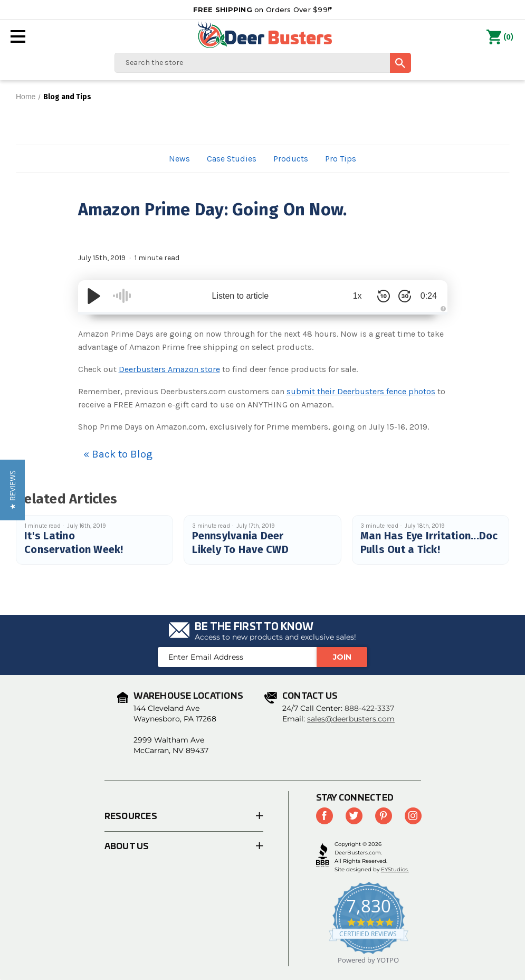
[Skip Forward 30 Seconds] (400, 296)
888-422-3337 (369, 708)
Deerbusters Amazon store (169, 369)
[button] (12, 490)
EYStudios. (395, 869)
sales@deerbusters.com (351, 719)
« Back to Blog (118, 454)
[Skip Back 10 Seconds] (379, 296)
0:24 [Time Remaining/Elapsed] (426, 296)
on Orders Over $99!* (263, 9)
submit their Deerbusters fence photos (361, 391)
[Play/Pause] (94, 296)
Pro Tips (341, 159)
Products (291, 159)
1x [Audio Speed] (352, 296)
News (179, 159)
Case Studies (232, 159)
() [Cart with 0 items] (500, 37)
